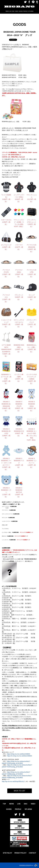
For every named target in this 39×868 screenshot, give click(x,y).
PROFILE (25, 11)
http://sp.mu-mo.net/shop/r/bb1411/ (13, 781)
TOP (4, 804)
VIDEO (17, 11)
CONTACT (32, 853)
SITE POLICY (7, 853)
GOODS (21, 11)
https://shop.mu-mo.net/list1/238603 (18, 754)
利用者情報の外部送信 (25, 865)
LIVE (10, 11)
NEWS (7, 11)
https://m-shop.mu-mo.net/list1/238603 (19, 756)
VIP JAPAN (31, 11)
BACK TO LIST (20, 791)
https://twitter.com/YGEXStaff (10, 177)
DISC (13, 11)
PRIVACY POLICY (20, 853)
